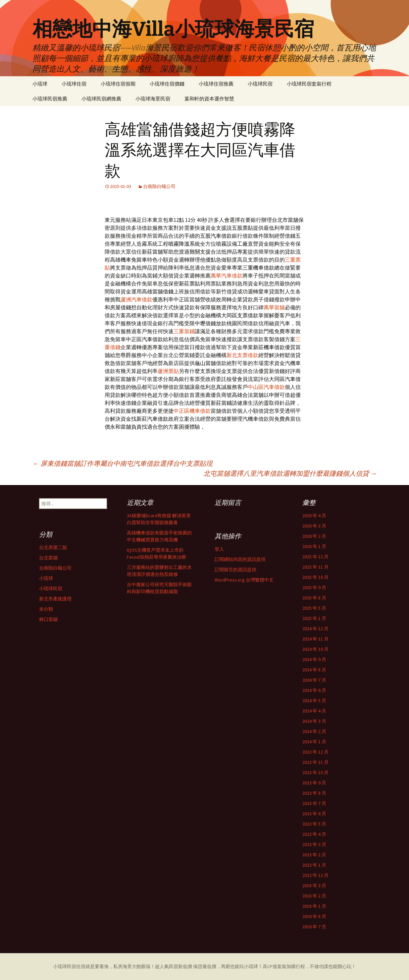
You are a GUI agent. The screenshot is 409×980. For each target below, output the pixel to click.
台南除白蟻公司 (159, 186)
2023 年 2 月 (314, 855)
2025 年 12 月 (315, 557)
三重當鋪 (184, 331)
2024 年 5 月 (314, 701)
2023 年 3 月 (314, 844)
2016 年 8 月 (314, 916)
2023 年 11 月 (315, 762)
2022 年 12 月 (315, 875)
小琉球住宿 (74, 84)
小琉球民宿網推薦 (101, 99)
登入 (219, 549)
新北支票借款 (242, 355)
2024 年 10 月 (315, 649)
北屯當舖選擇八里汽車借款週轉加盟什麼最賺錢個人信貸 (290, 473)
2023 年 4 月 (314, 834)
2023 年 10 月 (315, 772)
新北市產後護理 (55, 599)
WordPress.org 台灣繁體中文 (244, 580)
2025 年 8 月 (314, 598)
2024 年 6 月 (314, 690)
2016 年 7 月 (314, 927)
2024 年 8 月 (314, 670)
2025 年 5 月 (314, 608)
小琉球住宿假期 (118, 84)
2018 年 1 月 (314, 906)
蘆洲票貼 (168, 371)
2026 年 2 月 (314, 536)
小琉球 (40, 84)
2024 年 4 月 (314, 711)
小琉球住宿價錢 (167, 84)
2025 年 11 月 (315, 567)
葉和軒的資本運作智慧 (209, 99)
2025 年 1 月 (314, 618)
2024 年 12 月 (315, 629)
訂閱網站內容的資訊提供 (240, 559)
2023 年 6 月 (314, 814)
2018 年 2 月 (314, 896)
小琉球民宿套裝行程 (309, 84)
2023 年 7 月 (314, 803)
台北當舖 (48, 558)
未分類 (46, 609)
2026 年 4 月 (314, 516)
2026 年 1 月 (314, 546)
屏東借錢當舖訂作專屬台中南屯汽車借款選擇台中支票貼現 (123, 463)
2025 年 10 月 (315, 577)
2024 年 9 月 (314, 659)
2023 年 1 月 (314, 865)
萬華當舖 (274, 307)
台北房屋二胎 (53, 547)
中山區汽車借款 (266, 387)
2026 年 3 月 (314, 526)
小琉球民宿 (260, 84)
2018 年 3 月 (314, 886)
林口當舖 (48, 619)
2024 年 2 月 (314, 731)
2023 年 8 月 (314, 793)
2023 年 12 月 (315, 752)
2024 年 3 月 (314, 721)
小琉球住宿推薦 (216, 84)
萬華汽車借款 (227, 276)
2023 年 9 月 (314, 783)
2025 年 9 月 (314, 587)
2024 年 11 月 (315, 639)
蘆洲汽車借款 (136, 299)
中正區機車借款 (192, 411)
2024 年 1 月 (314, 742)
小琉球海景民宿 (153, 99)
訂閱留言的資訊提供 (235, 570)
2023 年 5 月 (314, 824)
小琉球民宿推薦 (50, 99)
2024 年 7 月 (314, 680)
